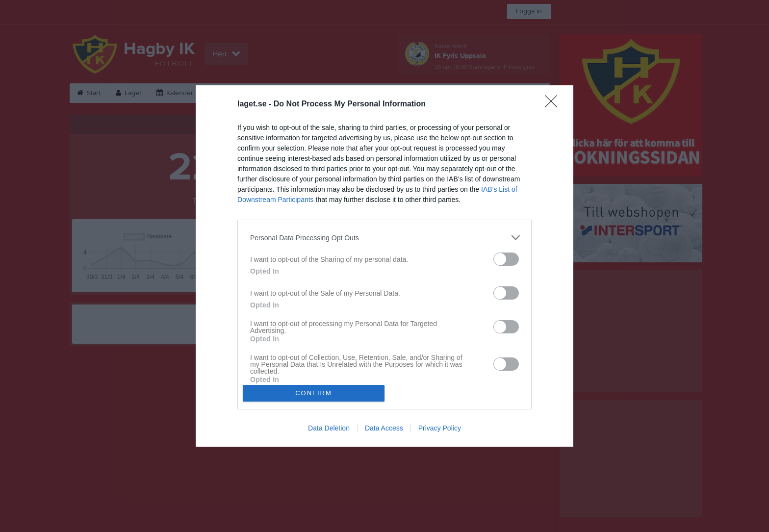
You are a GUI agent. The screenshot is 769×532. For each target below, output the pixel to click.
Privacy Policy (440, 428)
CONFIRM (314, 393)
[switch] (506, 259)
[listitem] (384, 238)
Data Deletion (329, 428)
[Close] (554, 104)
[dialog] (384, 266)
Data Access (384, 428)
